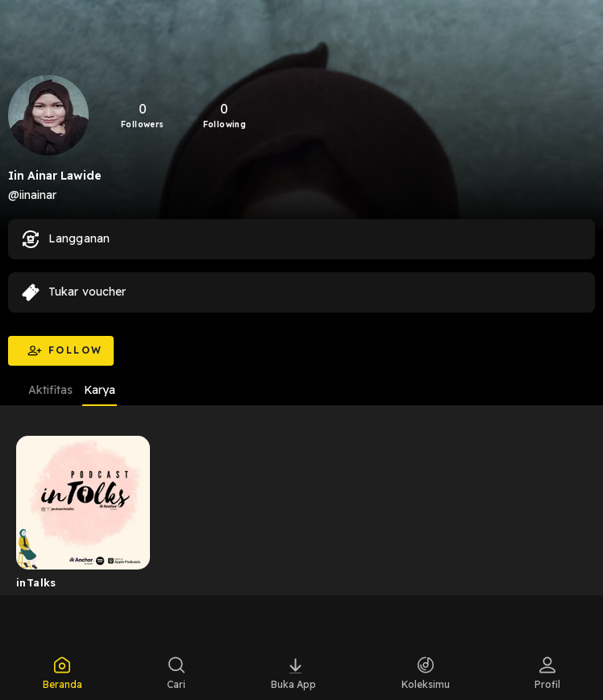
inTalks (36, 582)
